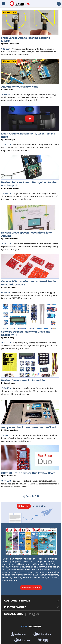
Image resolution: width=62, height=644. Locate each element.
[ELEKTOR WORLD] (32, 607)
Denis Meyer (9, 140)
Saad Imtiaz (9, 89)
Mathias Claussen (12, 188)
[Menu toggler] (3, 4)
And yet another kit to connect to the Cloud (28, 427)
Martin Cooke (10, 476)
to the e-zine (31, 506)
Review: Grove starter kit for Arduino (24, 380)
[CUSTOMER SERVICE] (32, 601)
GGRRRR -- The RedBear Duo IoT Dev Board (28, 473)
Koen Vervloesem (11, 44)
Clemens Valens (11, 239)
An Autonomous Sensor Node (20, 87)
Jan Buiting (9, 338)
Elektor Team (10, 287)
